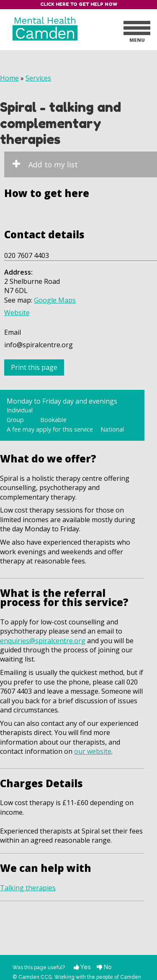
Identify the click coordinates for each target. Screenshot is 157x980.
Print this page (34, 367)
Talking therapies (28, 888)
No (104, 967)
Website (17, 313)
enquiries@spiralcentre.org (43, 641)
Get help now (98, 4)
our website (93, 751)
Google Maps (55, 300)
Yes (82, 967)
